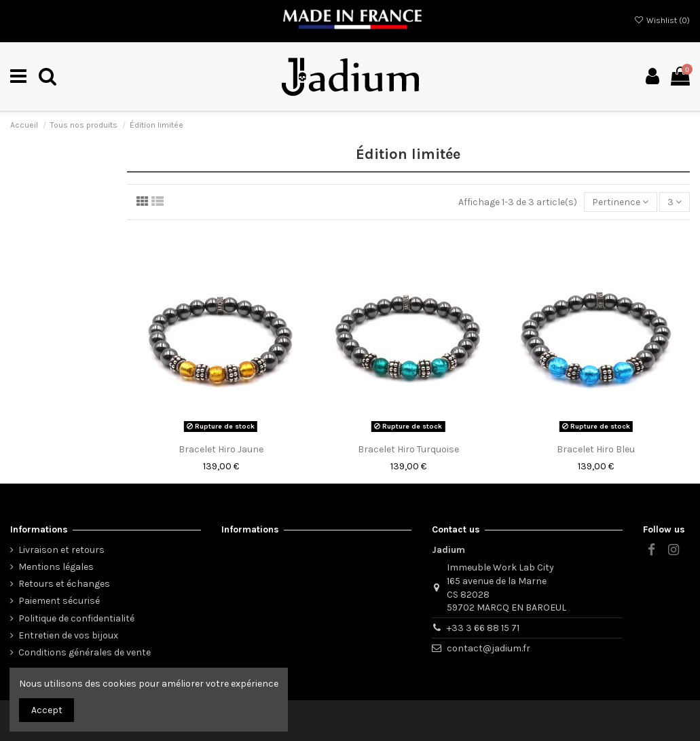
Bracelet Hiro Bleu (596, 449)
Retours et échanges (64, 584)
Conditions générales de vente (85, 652)
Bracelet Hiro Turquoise (408, 449)
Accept (47, 710)
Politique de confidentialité (76, 618)
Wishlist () (662, 20)
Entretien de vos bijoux (68, 635)
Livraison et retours (61, 550)
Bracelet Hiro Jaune (221, 449)
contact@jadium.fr (489, 648)
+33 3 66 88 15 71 (483, 628)
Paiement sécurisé (59, 601)
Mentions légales (56, 567)
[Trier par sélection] (620, 202)
